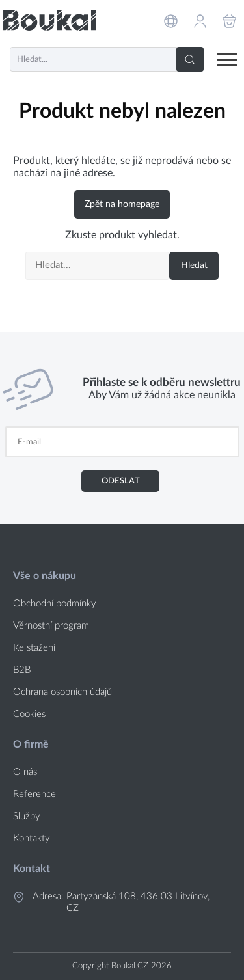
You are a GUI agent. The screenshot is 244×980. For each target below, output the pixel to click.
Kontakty (32, 838)
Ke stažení (34, 648)
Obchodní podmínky (55, 604)
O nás (25, 772)
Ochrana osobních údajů (62, 692)
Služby (27, 816)
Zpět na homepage (122, 204)
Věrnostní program (51, 626)
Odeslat (121, 481)
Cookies (29, 714)
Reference (34, 794)
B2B (22, 670)
